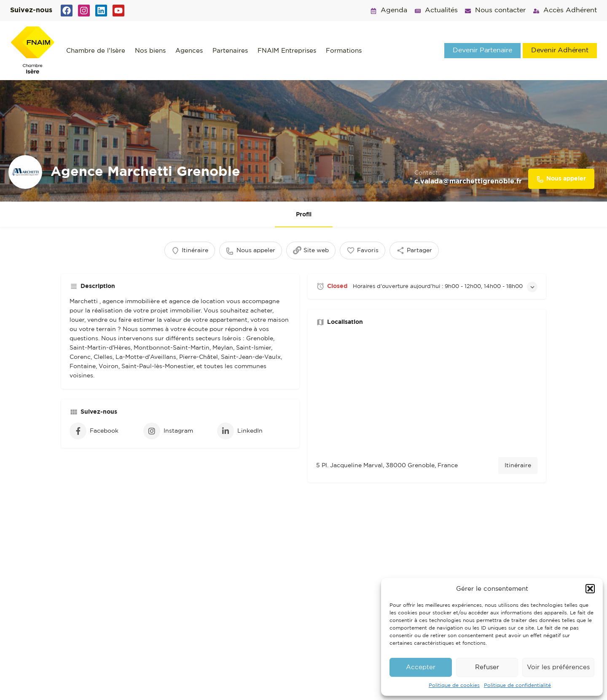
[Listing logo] (25, 172)
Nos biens (150, 51)
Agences (189, 51)
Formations (344, 51)
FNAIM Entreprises (287, 51)
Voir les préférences (558, 667)
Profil (304, 215)
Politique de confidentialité (517, 685)
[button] (590, 589)
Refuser (487, 667)
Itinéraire (518, 466)
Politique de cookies (454, 685)
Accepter (421, 667)
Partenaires (230, 51)
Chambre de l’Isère (96, 51)
